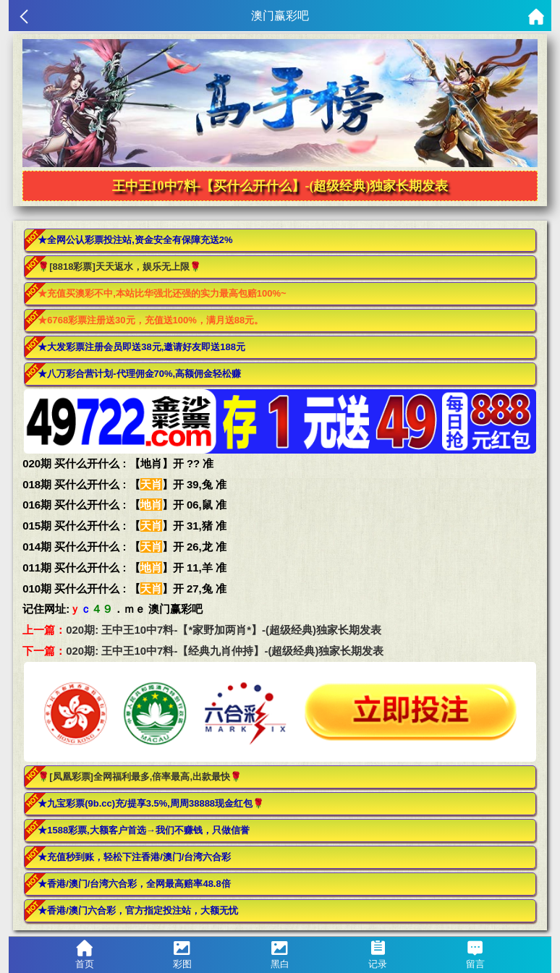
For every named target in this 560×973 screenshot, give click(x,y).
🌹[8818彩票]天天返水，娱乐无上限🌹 (119, 267)
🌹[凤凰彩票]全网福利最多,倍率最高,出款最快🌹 (140, 777)
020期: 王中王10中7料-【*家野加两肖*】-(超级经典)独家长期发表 (224, 630)
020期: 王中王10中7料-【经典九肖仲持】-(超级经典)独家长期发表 (225, 651)
